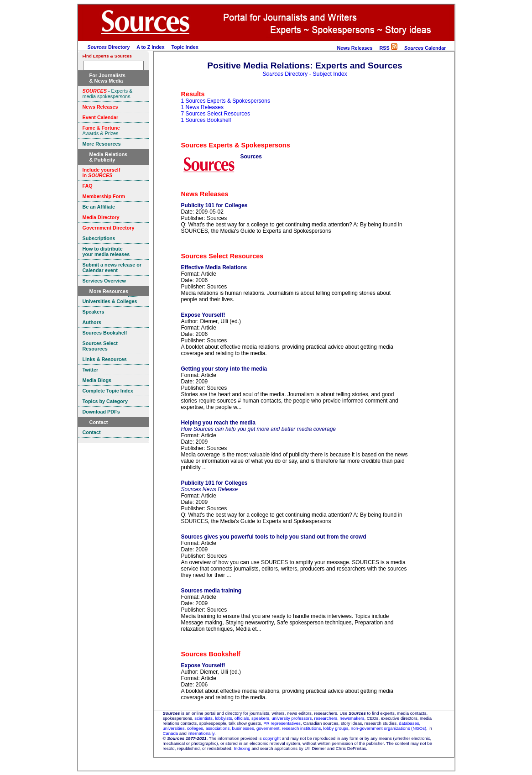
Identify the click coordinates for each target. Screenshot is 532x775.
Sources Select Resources (222, 256)
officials (242, 718)
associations (217, 728)
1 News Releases (202, 107)
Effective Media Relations (214, 267)
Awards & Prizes (101, 131)
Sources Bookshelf (211, 654)
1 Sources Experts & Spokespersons (226, 101)
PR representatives (282, 723)
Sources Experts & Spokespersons (236, 145)
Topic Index (185, 47)
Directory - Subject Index (305, 74)
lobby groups (336, 728)
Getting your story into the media (224, 369)
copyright (272, 738)
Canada (171, 733)
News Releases (355, 48)
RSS (388, 48)
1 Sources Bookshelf (206, 120)
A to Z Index (150, 47)
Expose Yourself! (203, 315)
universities (174, 728)
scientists (203, 718)
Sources (251, 157)
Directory (109, 47)
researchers (326, 718)
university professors (292, 718)
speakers (260, 718)
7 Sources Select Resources (216, 114)
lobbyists (223, 718)
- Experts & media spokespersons (108, 94)
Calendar (425, 48)
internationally (201, 733)
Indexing (242, 748)
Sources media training (211, 591)
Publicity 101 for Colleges (214, 205)
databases (409, 723)
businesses (243, 728)
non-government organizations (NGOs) (389, 728)
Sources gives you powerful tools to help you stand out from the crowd (274, 537)
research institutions (301, 728)
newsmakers (352, 718)
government (268, 728)
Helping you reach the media (218, 423)
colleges (195, 728)
